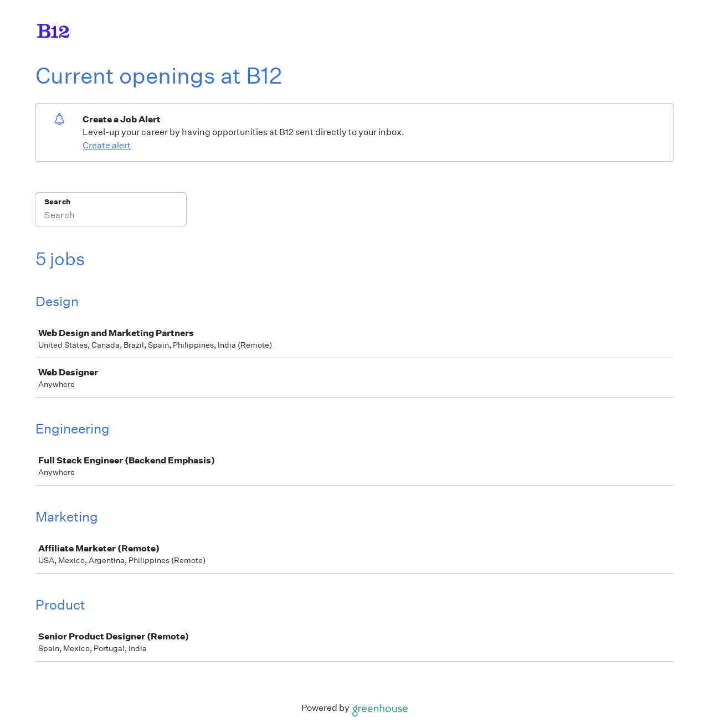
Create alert (107, 145)
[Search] (111, 216)
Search (57, 202)
